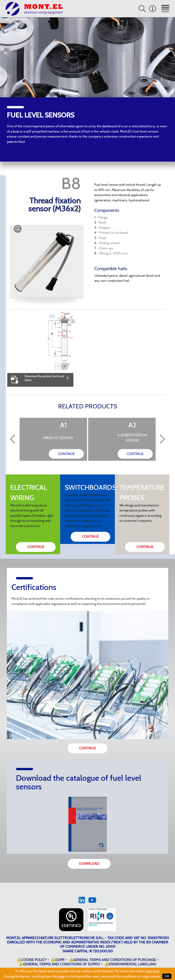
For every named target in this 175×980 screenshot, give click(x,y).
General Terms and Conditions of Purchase (113, 960)
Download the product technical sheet (47, 378)
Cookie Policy (32, 960)
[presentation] (13, 439)
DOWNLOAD (89, 864)
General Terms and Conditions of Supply (60, 964)
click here (153, 971)
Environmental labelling (130, 964)
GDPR (58, 960)
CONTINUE (66, 454)
